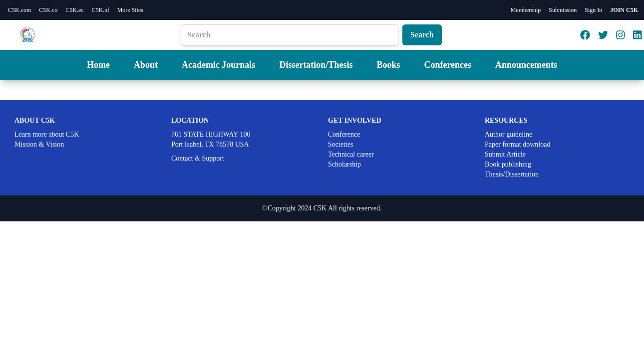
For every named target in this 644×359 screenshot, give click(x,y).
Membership (526, 10)
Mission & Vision (39, 144)
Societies (341, 144)
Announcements (526, 65)
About (146, 65)
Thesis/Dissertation (512, 174)
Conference (344, 134)
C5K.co (48, 10)
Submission (563, 10)
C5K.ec (74, 10)
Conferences (448, 65)
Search (422, 35)
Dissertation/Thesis (316, 65)
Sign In (593, 10)
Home (98, 65)
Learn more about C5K (47, 134)
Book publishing (508, 164)
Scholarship (344, 164)
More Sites (130, 10)
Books (388, 65)
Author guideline (508, 134)
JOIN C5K (624, 10)
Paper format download (517, 144)
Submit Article (505, 154)
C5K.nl (101, 10)
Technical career (351, 154)
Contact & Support (198, 158)
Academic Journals (219, 65)
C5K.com (19, 10)
